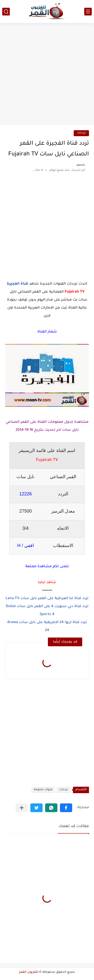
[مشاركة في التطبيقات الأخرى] (22, 808)
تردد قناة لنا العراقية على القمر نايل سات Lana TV (47, 599)
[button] (66, 808)
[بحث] (6, 12)
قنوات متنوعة (43, 790)
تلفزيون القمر (29, 972)
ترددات (81, 133)
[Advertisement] (47, 75)
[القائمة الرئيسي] (88, 12)
